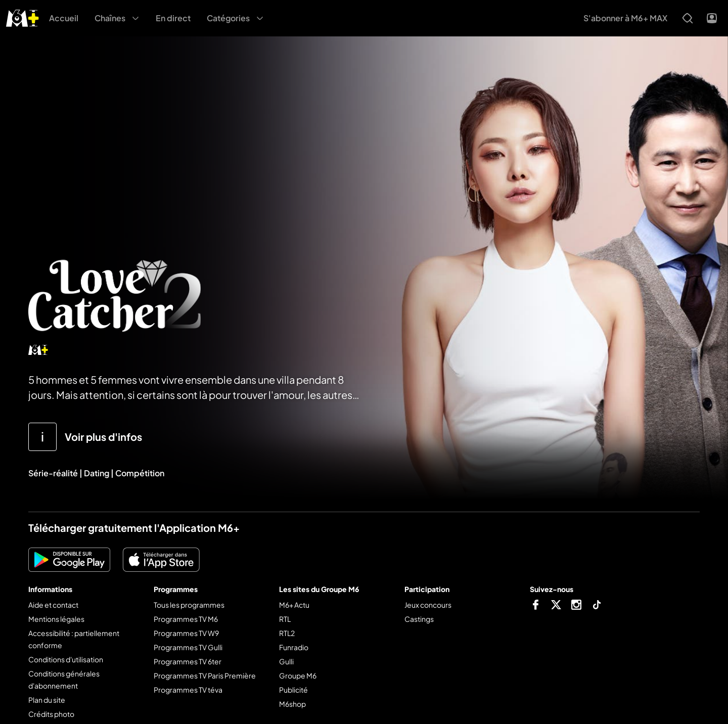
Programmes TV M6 (186, 619)
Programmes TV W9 (186, 633)
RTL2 (287, 633)
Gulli (286, 661)
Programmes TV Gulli (188, 647)
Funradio (294, 647)
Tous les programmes (189, 605)
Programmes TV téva (188, 690)
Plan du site (47, 700)
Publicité (293, 690)
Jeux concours (428, 605)
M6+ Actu (294, 605)
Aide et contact (53, 605)
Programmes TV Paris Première (205, 675)
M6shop (292, 704)
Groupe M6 (298, 675)
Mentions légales (56, 619)
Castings (419, 619)
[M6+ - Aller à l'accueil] (22, 17)
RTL (285, 619)
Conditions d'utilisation (66, 659)
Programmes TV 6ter (188, 661)
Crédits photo (51, 714)
